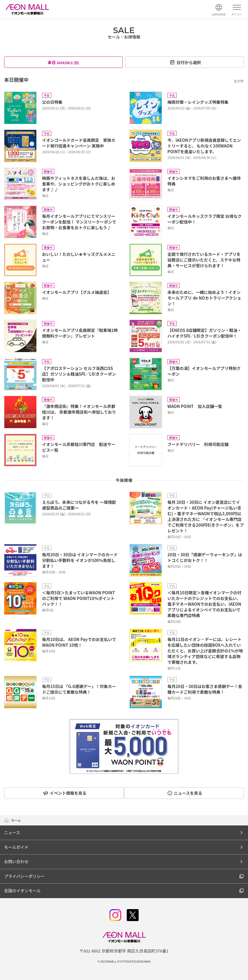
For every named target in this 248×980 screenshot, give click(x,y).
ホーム (12, 820)
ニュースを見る (186, 793)
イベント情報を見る (63, 793)
